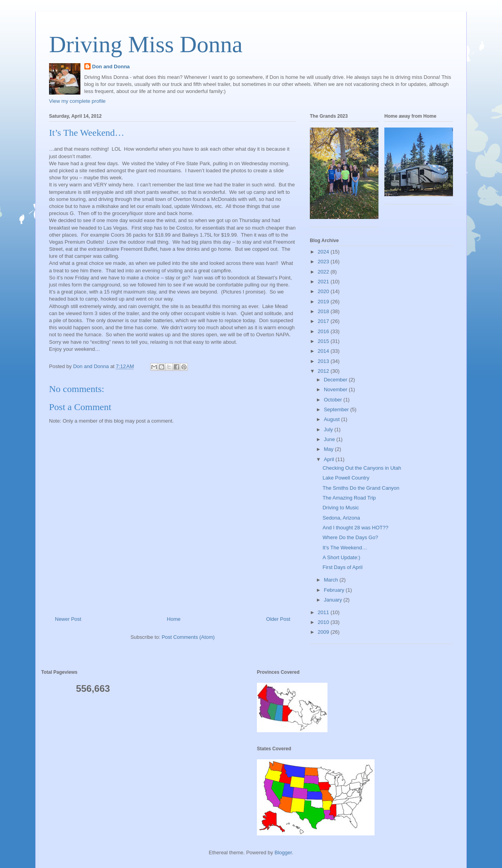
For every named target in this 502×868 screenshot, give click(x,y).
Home (174, 619)
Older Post (278, 619)
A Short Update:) (341, 557)
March (332, 580)
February (335, 590)
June (330, 439)
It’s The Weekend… (345, 548)
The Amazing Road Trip (349, 498)
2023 (324, 262)
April (330, 459)
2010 (324, 622)
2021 (324, 282)
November (336, 389)
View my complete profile (77, 101)
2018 (324, 311)
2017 (324, 321)
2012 (324, 371)
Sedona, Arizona (341, 518)
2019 (324, 302)
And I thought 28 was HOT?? (355, 528)
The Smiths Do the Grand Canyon (361, 488)
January (334, 600)
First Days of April (342, 567)
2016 (324, 331)
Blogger (283, 852)
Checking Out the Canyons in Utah (362, 468)
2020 (324, 291)
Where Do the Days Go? (350, 537)
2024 (324, 252)
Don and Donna (111, 67)
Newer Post (68, 619)
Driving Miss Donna (146, 44)
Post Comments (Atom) (188, 637)
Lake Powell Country (346, 478)
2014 (324, 351)
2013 (324, 361)
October (334, 400)
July (329, 429)
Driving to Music (340, 508)
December (336, 380)
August (333, 419)
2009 (324, 632)
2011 (324, 612)
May (329, 449)
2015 (324, 341)
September (337, 409)
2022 (324, 272)
